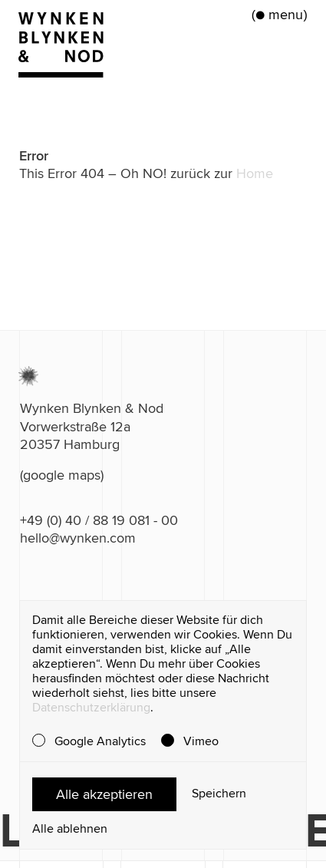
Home (255, 173)
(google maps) (62, 475)
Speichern (219, 794)
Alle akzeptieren (104, 794)
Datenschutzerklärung (91, 708)
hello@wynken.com (78, 538)
